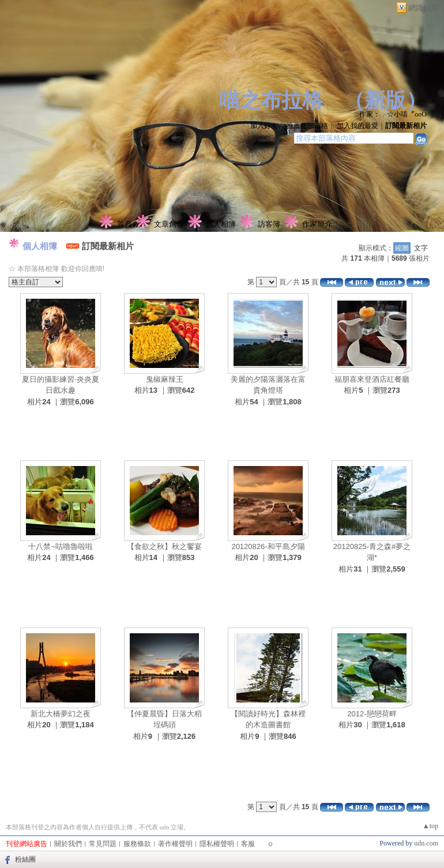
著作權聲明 (175, 844)
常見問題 (103, 844)
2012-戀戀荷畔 (372, 714)
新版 (385, 100)
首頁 (125, 224)
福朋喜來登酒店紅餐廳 (372, 379)
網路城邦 (423, 8)
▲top (430, 826)
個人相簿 (221, 224)
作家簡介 (317, 224)
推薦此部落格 (307, 126)
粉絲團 (25, 859)
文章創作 (169, 224)
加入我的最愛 (358, 126)
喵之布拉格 (271, 100)
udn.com (426, 843)
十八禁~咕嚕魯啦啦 (61, 546)
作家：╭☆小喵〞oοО (393, 114)
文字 (421, 248)
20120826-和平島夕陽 (268, 546)
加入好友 (264, 126)
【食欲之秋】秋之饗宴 (164, 546)
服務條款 (137, 844)
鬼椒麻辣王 (165, 379)
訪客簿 (269, 224)
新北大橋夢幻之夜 (61, 714)
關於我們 (68, 844)
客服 (248, 844)
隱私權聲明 (217, 844)
